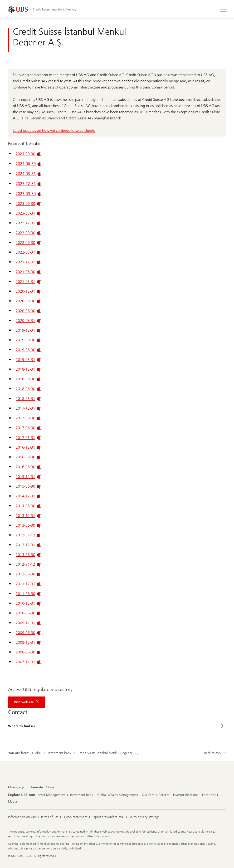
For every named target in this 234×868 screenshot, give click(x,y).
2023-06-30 (28, 204)
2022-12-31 (28, 223)
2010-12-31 (28, 603)
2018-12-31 (28, 369)
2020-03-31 (28, 321)
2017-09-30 (28, 418)
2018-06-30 (28, 389)
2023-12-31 (29, 184)
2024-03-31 (29, 174)
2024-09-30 (28, 154)
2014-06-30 (28, 506)
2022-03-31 (28, 252)
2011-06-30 (28, 594)
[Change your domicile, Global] (51, 787)
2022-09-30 (28, 233)
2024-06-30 (29, 164)
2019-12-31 (28, 330)
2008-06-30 (28, 652)
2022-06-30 (28, 243)
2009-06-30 (28, 633)
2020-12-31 (28, 291)
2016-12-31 (28, 447)
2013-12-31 (28, 516)
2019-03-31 (28, 360)
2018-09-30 (28, 379)
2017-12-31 (28, 408)
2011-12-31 (28, 584)
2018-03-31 (28, 399)
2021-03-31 (28, 282)
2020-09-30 (28, 301)
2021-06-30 (28, 272)
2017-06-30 (28, 428)
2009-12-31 (28, 623)
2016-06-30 (28, 467)
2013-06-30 (28, 525)
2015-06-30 (28, 486)
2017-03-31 (28, 438)
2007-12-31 (28, 662)
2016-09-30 (28, 457)
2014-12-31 (28, 496)
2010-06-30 (28, 613)
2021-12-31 (28, 262)
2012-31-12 (28, 535)
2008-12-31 (28, 642)
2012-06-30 (28, 574)
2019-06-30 (28, 350)
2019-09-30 (28, 340)
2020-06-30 (28, 311)
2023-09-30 (29, 194)
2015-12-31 (28, 477)
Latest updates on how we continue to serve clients (54, 130)
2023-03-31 (28, 213)
